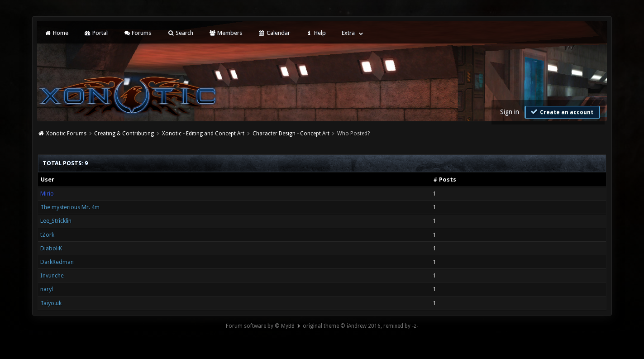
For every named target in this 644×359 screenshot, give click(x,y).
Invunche (52, 275)
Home (56, 33)
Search (180, 33)
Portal (96, 33)
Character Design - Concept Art (291, 134)
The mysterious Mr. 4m (70, 207)
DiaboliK (51, 248)
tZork (47, 235)
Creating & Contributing (124, 134)
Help (316, 33)
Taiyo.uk (51, 303)
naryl (47, 289)
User (48, 179)
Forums (137, 33)
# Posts (445, 179)
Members (226, 33)
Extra (348, 33)
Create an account (561, 112)
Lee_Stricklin (56, 221)
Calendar (274, 33)
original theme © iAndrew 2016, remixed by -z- (360, 326)
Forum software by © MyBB (260, 326)
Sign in (510, 112)
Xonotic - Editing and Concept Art (203, 134)
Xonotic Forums (66, 134)
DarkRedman (57, 262)
